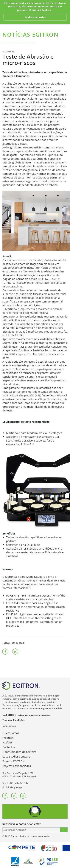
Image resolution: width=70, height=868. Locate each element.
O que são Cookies (40, 10)
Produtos (8, 738)
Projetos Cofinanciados (17, 766)
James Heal (18, 643)
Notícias (7, 742)
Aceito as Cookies (35, 17)
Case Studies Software (16, 756)
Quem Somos (11, 733)
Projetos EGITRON (14, 761)
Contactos (9, 747)
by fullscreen (9, 726)
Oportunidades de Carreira (19, 752)
